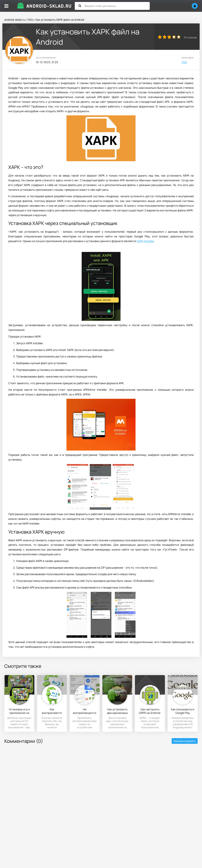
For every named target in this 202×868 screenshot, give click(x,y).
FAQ (30, 20)
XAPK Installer (145, 241)
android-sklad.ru (15, 20)
